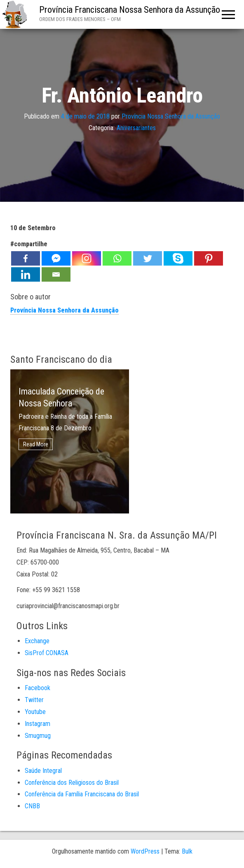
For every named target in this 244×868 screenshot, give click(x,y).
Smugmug (38, 736)
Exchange (37, 641)
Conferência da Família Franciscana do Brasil (82, 794)
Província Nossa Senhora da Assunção (171, 116)
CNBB (32, 806)
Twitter (34, 700)
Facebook (38, 688)
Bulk (187, 851)
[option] (70, 441)
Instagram (38, 724)
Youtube (35, 712)
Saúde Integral (43, 771)
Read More (36, 444)
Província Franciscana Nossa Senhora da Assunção (130, 10)
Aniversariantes (136, 128)
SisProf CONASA (47, 653)
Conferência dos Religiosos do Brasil (72, 783)
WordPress (145, 851)
